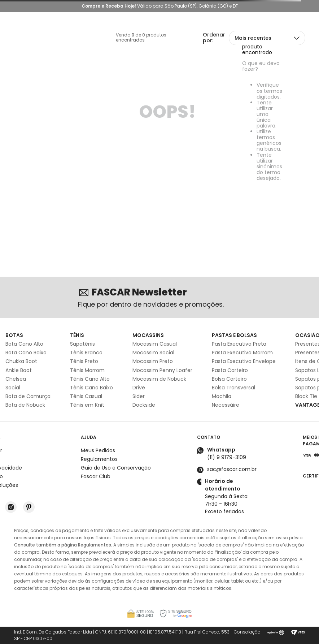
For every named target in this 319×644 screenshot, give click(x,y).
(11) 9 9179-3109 (227, 457)
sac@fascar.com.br (232, 469)
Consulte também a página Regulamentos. (63, 545)
